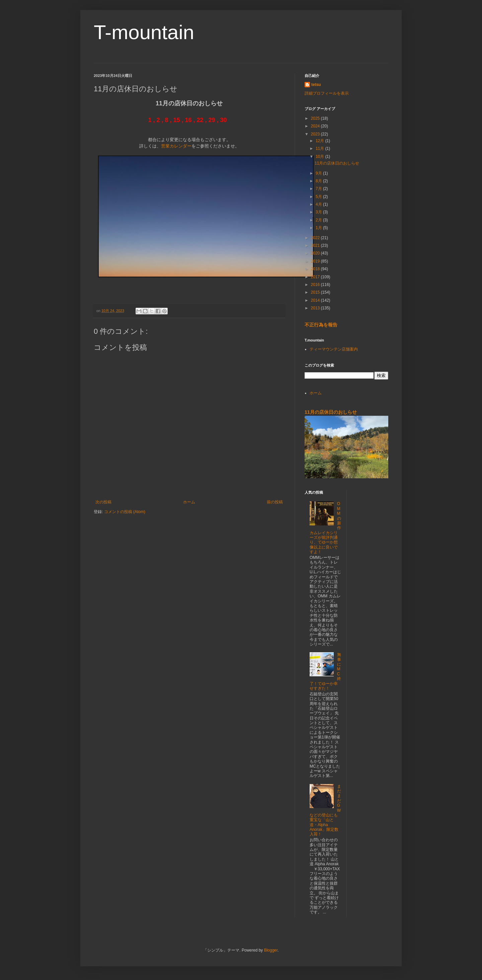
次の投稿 (103, 502)
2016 (316, 285)
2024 (316, 126)
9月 (319, 173)
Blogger (271, 950)
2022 (316, 238)
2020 (316, 253)
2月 (319, 220)
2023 (316, 134)
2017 (316, 277)
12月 (320, 141)
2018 (316, 269)
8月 (319, 181)
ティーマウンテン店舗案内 (334, 349)
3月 (319, 212)
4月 (319, 204)
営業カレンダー (176, 146)
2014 (316, 300)
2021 (316, 246)
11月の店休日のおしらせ (337, 163)
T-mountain (144, 32)
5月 (319, 197)
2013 (316, 308)
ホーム (189, 502)
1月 (319, 228)
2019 (316, 261)
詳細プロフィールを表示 (327, 93)
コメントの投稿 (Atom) (125, 512)
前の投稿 (275, 502)
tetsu (316, 85)
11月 (320, 149)
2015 (316, 292)
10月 (320, 157)
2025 (316, 118)
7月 (319, 189)
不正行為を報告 (321, 325)
